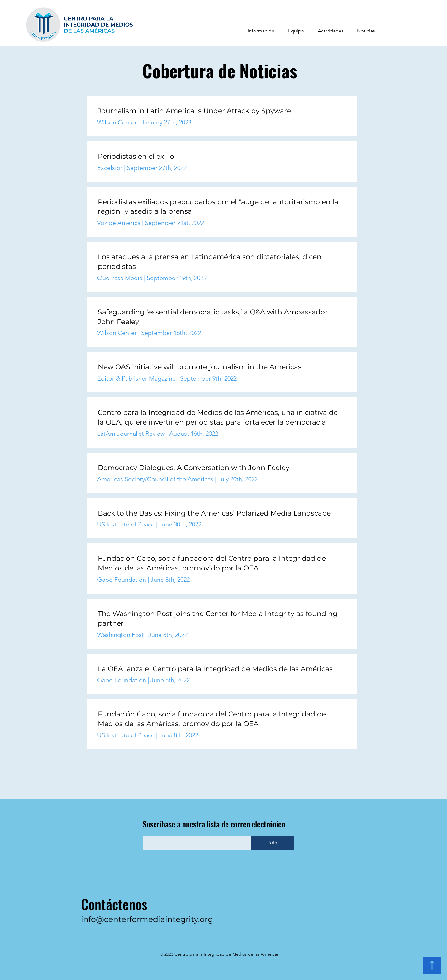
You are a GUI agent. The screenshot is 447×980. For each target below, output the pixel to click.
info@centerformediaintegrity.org (147, 919)
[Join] (272, 843)
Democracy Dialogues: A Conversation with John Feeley (194, 468)
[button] (261, 31)
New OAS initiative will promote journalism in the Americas (200, 367)
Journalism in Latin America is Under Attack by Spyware (195, 111)
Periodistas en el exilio (136, 156)
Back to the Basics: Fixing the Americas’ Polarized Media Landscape (214, 513)
